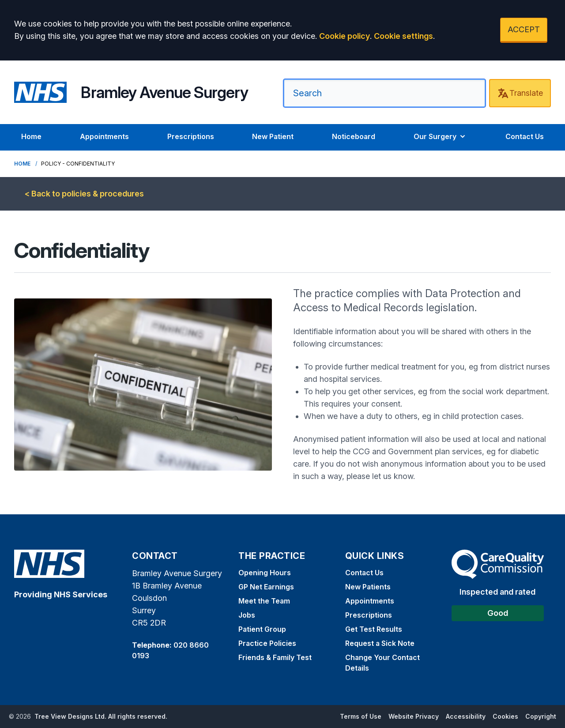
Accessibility (466, 716)
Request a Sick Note (380, 643)
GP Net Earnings (266, 587)
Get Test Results (374, 629)
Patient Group (262, 629)
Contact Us (525, 136)
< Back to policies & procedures (84, 194)
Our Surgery (440, 136)
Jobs (247, 615)
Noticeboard (354, 136)
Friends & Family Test (275, 657)
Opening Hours (265, 573)
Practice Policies (267, 643)
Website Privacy (414, 716)
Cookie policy (345, 36)
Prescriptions (191, 136)
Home (31, 136)
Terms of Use (361, 716)
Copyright (541, 716)
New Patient (273, 136)
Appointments (104, 136)
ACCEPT (524, 29)
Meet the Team (264, 601)
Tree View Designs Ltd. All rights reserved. (101, 716)
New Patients (368, 587)
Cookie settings (403, 36)
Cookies (505, 716)
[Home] (131, 92)
